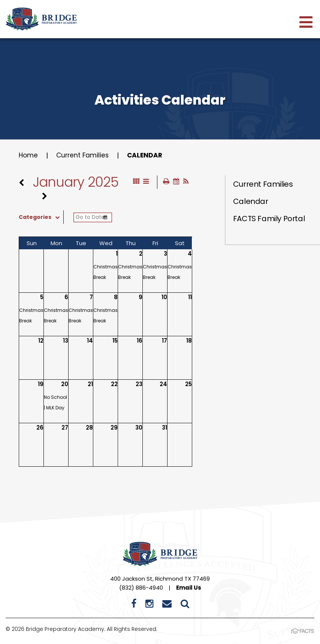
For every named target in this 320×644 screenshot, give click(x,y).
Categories (41, 217)
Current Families (84, 155)
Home (29, 155)
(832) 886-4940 (141, 588)
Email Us (189, 588)
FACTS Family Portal (269, 219)
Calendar (148, 155)
